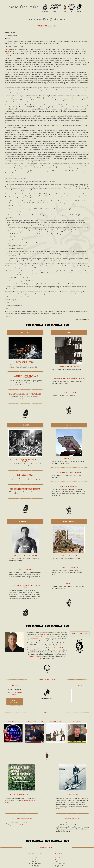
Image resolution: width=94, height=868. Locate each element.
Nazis (69, 425)
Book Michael (14, 702)
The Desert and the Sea (35, 480)
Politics (25, 332)
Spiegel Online (32, 652)
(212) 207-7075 (59, 866)
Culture (69, 332)
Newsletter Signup (80, 634)
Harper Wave (59, 860)
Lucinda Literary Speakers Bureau (14, 694)
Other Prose (69, 522)
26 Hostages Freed (72, 819)
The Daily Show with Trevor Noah (34, 722)
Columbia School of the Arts (56, 648)
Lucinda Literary (35, 858)
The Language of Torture (22, 819)
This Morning (77, 722)
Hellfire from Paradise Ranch (22, 794)
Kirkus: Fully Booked (13, 722)
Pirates (25, 425)
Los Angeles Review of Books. (24, 825)
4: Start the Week (56, 722)
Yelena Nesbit (59, 858)
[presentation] (5, 731)
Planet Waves (72, 794)
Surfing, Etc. (25, 522)
